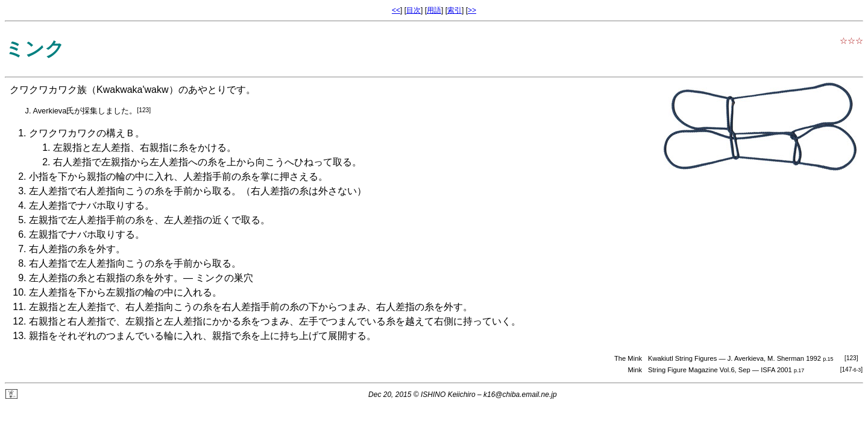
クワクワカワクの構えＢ (82, 133)
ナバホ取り (101, 205)
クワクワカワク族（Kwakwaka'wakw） (94, 90)
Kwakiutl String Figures (682, 358)
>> (472, 10)
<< (396, 10)
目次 (414, 10)
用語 (434, 10)
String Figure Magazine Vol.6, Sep (699, 370)
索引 (454, 10)
